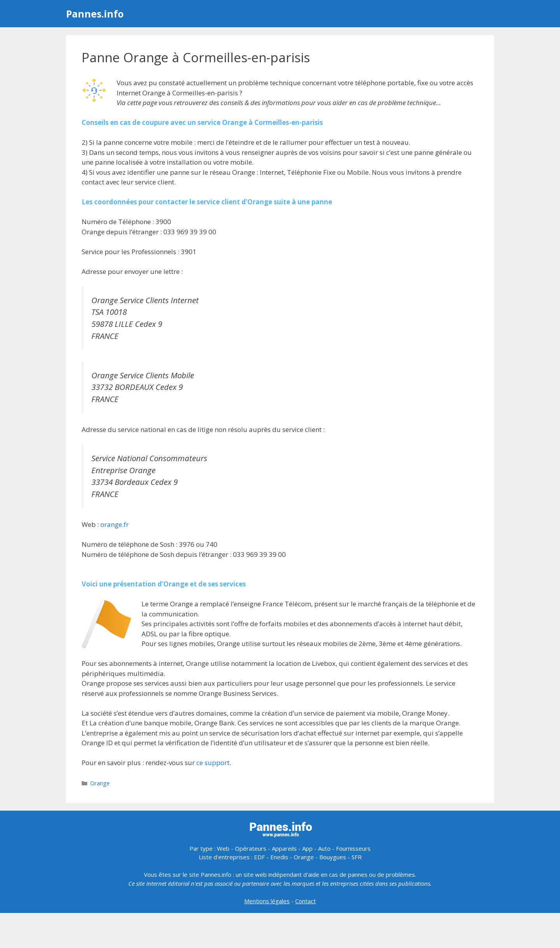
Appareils (284, 848)
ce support (213, 763)
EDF (259, 857)
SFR (357, 857)
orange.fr (115, 524)
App (307, 848)
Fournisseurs (353, 848)
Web (223, 848)
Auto (324, 848)
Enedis (279, 857)
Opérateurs (251, 848)
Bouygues (333, 857)
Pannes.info (95, 14)
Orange (100, 783)
